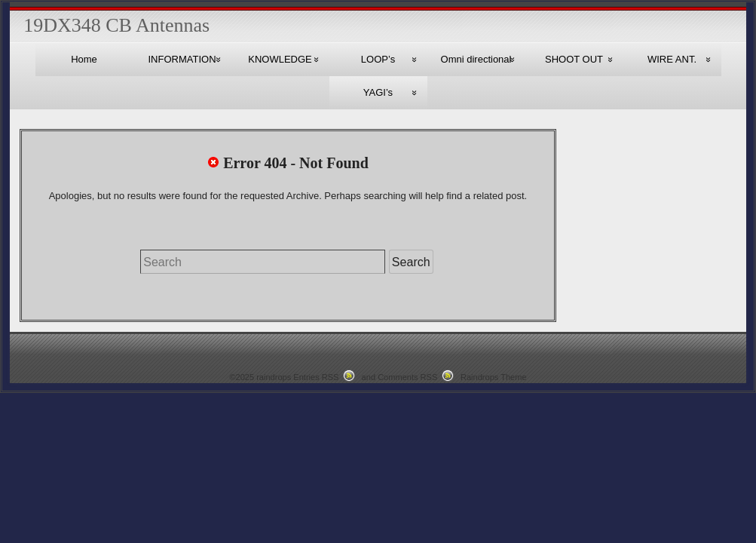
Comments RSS (407, 377)
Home (84, 59)
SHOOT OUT (574, 59)
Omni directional (476, 59)
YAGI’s (378, 92)
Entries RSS (316, 377)
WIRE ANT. (672, 59)
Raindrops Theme (494, 377)
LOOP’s (378, 59)
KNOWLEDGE (280, 59)
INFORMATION (182, 59)
